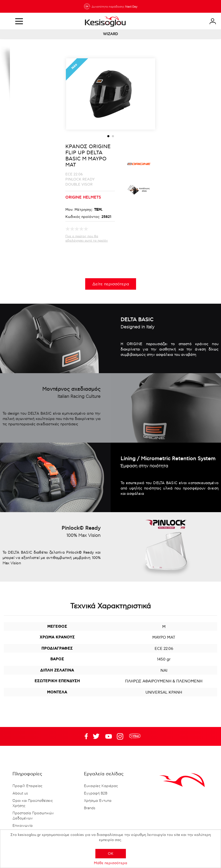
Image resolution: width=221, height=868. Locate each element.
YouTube (96, 736)
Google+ (121, 736)
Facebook (84, 736)
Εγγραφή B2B (96, 793)
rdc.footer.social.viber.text (135, 736)
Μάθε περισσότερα (111, 863)
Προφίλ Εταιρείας (27, 786)
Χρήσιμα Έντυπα (98, 801)
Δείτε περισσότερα (111, 284)
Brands (90, 808)
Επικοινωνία (23, 826)
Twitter (109, 736)
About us (20, 793)
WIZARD (111, 34)
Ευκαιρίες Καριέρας (101, 786)
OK (111, 854)
